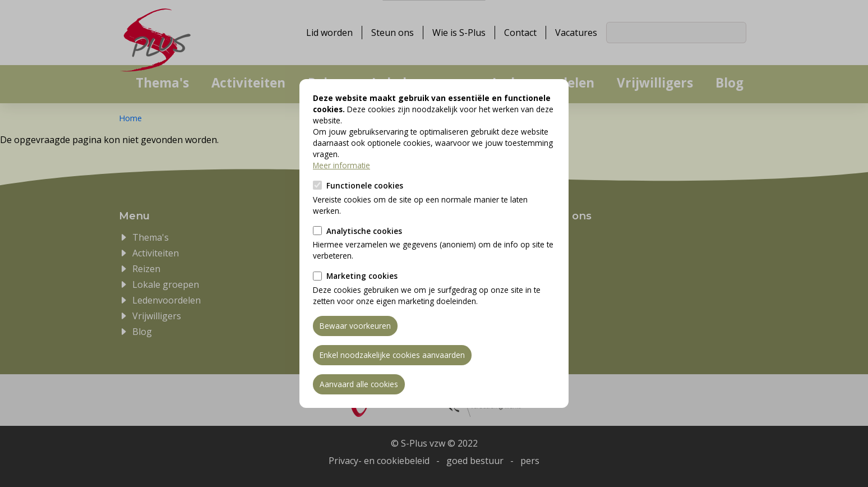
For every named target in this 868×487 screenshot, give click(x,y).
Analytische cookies (364, 231)
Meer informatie (341, 165)
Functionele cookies (365, 185)
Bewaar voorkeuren (355, 326)
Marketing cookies (362, 276)
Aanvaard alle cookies (359, 384)
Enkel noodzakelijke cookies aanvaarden (392, 355)
